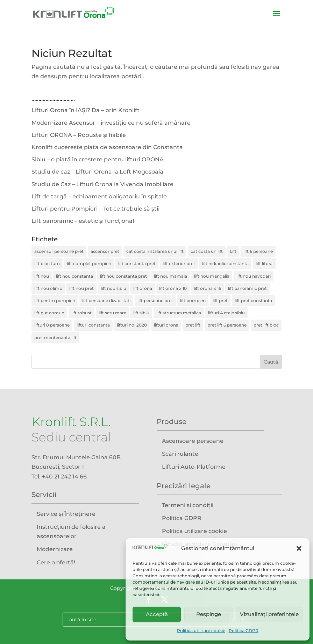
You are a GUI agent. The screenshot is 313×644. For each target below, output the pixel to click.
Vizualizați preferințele (269, 614)
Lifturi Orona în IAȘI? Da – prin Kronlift (86, 110)
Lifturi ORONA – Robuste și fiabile (79, 135)
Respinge (209, 614)
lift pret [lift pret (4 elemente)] (220, 301)
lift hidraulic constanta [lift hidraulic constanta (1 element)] (225, 264)
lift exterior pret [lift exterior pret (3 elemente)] (179, 264)
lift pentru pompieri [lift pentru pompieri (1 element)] (55, 301)
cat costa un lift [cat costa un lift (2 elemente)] (207, 251)
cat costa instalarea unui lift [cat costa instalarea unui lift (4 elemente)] (155, 251)
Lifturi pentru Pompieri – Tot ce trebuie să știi (95, 209)
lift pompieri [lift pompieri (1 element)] (193, 301)
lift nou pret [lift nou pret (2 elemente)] (81, 288)
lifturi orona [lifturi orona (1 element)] (166, 325)
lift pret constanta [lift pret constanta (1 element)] (253, 301)
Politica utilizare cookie (201, 631)
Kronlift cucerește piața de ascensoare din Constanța (107, 147)
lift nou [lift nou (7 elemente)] (42, 276)
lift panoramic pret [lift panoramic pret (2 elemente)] (247, 288)
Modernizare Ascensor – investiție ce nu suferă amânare (111, 123)
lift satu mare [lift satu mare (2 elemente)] (112, 313)
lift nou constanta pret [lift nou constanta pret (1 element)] (123, 276)
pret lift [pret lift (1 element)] (193, 325)
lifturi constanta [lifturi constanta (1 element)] (93, 325)
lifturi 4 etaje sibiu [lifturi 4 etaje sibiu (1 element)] (226, 313)
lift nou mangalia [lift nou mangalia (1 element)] (212, 276)
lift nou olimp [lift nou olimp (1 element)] (48, 288)
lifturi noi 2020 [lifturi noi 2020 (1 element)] (132, 325)
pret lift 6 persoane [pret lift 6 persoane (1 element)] (227, 325)
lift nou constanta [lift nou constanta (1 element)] (74, 276)
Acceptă (157, 614)
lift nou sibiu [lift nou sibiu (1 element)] (113, 288)
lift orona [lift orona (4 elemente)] (143, 288)
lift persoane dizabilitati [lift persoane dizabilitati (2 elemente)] (106, 301)
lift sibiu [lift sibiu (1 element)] (141, 313)
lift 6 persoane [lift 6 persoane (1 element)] (258, 251)
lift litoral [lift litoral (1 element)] (265, 264)
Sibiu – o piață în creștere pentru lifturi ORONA (98, 159)
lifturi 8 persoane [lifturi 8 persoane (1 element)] (52, 325)
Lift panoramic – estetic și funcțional (83, 221)
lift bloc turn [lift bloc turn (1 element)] (47, 264)
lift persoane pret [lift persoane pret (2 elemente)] (155, 301)
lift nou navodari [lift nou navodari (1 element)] (254, 276)
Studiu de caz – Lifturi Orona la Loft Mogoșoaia (97, 172)
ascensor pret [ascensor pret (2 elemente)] (105, 251)
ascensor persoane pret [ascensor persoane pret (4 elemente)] (59, 251)
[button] (299, 548)
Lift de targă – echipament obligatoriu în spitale (99, 196)
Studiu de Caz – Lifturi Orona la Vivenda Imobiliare (102, 184)
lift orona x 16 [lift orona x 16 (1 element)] (207, 288)
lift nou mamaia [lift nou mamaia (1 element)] (170, 276)
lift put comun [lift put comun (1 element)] (49, 313)
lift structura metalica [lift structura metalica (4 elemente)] (179, 313)
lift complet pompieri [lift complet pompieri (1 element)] (89, 264)
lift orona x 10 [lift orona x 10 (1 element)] (173, 288)
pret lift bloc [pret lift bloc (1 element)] (266, 325)
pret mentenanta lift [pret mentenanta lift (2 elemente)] (55, 338)
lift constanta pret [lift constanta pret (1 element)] (137, 264)
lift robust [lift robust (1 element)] (81, 313)
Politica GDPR (244, 631)
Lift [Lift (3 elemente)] (233, 251)
